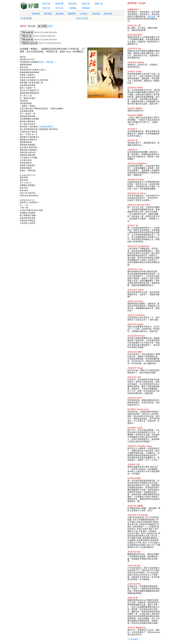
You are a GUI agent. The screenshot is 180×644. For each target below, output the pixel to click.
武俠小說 (86, 4)
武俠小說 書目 (82, 18)
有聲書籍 (86, 8)
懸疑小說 (99, 4)
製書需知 (72, 14)
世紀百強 (46, 4)
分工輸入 (84, 14)
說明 (50, 26)
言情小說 (46, 8)
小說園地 (73, 8)
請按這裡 (151, 16)
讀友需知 (48, 14)
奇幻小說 (59, 8)
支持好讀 (96, 14)
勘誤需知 (60, 14)
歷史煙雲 (73, 4)
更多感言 (134, 639)
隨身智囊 (59, 4)
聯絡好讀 (108, 14)
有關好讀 (36, 14)
